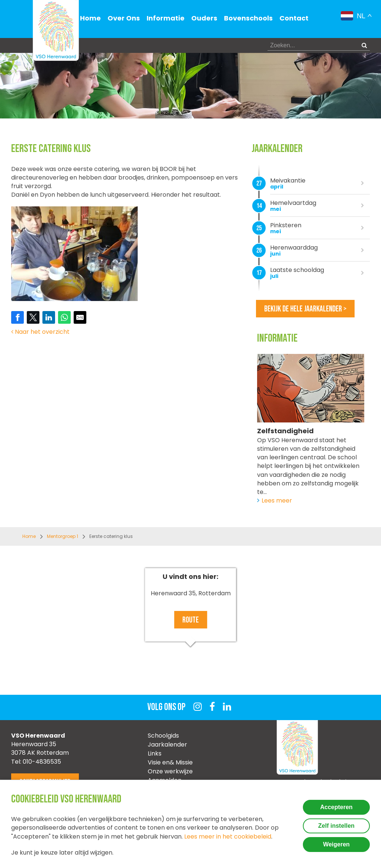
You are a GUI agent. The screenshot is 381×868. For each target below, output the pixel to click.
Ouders (204, 18)
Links (155, 753)
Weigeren (336, 844)
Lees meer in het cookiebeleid (228, 837)
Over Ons (124, 18)
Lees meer (277, 500)
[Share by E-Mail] (80, 317)
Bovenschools (248, 18)
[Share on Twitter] (33, 317)
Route (190, 620)
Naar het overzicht (40, 332)
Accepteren (336, 807)
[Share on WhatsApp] (64, 317)
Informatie (166, 18)
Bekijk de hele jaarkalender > (305, 309)
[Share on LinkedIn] (49, 317)
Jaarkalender (167, 745)
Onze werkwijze (170, 771)
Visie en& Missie (170, 762)
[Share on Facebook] (17, 317)
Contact (294, 18)
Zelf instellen (336, 826)
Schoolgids (163, 736)
